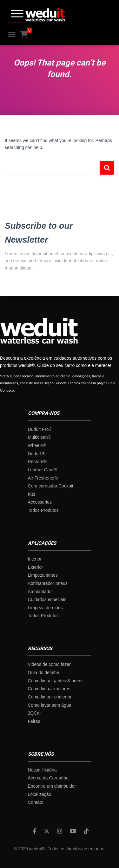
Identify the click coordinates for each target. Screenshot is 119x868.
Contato (36, 802)
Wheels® (37, 445)
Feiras (34, 721)
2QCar (34, 713)
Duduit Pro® (40, 429)
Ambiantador (40, 592)
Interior (35, 559)
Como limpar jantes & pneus (56, 681)
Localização (40, 794)
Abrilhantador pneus (48, 583)
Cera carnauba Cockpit (51, 486)
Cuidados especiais (47, 599)
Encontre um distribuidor (52, 786)
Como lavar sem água (50, 705)
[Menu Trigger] (15, 13)
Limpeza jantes (43, 575)
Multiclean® (40, 437)
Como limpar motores (49, 689)
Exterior (36, 567)
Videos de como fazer (49, 664)
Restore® (37, 462)
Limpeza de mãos (46, 608)
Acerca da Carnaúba (48, 778)
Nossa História (42, 770)
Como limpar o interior (50, 697)
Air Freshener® (43, 478)
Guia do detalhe (44, 673)
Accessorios (40, 502)
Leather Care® (43, 470)
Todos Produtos (43, 510)
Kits (32, 494)
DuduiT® (37, 454)
